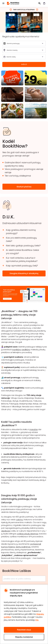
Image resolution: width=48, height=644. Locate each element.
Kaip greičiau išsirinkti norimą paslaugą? (21, 232)
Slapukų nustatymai (24, 637)
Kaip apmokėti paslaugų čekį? (22, 266)
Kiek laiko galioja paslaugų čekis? (23, 246)
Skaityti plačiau (24, 187)
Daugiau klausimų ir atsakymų (24, 273)
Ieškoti (24, 64)
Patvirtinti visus (24, 630)
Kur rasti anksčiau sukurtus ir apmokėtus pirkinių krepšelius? (22, 259)
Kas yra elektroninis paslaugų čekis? (21, 239)
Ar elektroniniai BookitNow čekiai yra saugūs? (22, 252)
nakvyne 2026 (24, 22)
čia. (37, 620)
